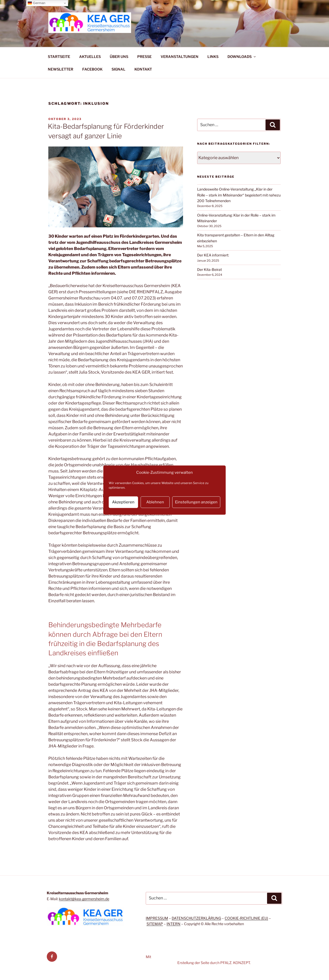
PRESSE (144, 57)
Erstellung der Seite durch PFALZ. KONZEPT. (214, 963)
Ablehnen (155, 502)
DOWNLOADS (242, 57)
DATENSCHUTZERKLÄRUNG (196, 918)
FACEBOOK (92, 69)
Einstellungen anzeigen (196, 502)
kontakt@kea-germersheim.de (84, 899)
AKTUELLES (90, 57)
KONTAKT (143, 69)
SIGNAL (118, 69)
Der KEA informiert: (213, 255)
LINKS (213, 57)
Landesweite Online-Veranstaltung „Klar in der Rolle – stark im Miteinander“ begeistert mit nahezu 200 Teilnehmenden (239, 195)
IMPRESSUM (157, 918)
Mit (148, 957)
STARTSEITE (59, 57)
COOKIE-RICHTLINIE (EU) (246, 918)
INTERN (173, 924)
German (36, 3)
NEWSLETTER (61, 69)
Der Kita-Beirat (209, 269)
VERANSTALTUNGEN (180, 57)
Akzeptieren (123, 502)
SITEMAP (155, 924)
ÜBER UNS (119, 57)
